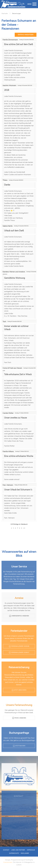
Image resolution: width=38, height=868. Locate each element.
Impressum (25, 851)
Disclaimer (22, 852)
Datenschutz (16, 852)
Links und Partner (19, 851)
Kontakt (12, 851)
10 (24, 528)
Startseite (5, 14)
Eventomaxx (8, 862)
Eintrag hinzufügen (26, 35)
